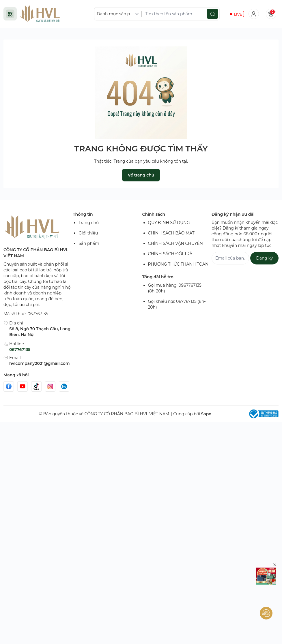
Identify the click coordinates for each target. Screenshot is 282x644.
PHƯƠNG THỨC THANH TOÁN (178, 264)
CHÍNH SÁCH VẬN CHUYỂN (175, 243)
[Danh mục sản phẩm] (119, 14)
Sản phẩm (89, 243)
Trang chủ (89, 223)
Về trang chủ (141, 175)
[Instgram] (50, 386)
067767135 (20, 350)
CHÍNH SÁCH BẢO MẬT (171, 233)
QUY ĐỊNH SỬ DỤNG (169, 223)
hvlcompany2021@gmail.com (39, 363)
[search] (212, 14)
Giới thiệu (88, 233)
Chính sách (154, 214)
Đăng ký (264, 258)
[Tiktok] (36, 386)
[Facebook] (9, 386)
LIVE (238, 14)
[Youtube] (23, 386)
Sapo (206, 414)
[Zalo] (64, 386)
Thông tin (83, 214)
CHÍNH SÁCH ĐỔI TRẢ (170, 254)
